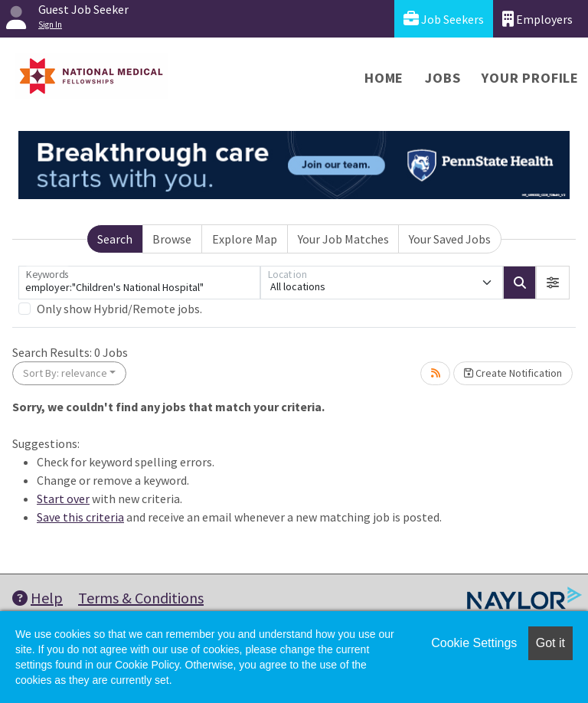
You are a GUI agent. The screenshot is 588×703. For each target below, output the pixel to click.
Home (384, 78)
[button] (553, 283)
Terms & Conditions (141, 598)
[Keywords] (139, 283)
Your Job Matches (343, 239)
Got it (550, 643)
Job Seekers (444, 19)
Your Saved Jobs (450, 239)
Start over (63, 499)
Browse (172, 239)
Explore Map (245, 239)
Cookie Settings (474, 643)
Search (115, 239)
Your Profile (530, 78)
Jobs (443, 78)
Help (38, 598)
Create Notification (513, 373)
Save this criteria (80, 517)
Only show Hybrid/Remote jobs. (119, 309)
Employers (537, 19)
